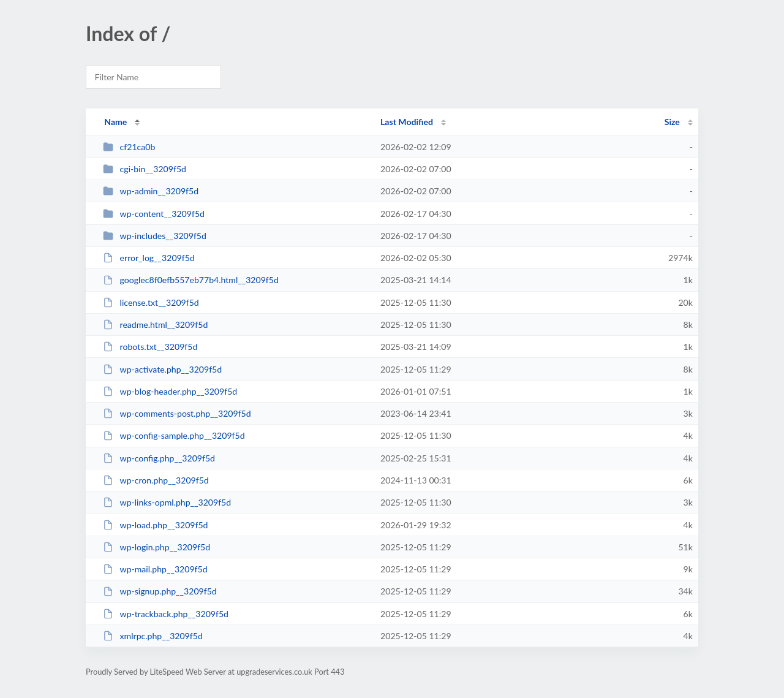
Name (115, 122)
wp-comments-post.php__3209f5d (177, 413)
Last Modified (407, 122)
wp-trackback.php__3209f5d (166, 614)
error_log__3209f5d (149, 258)
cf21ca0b (129, 147)
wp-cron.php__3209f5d (156, 480)
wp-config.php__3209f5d (159, 458)
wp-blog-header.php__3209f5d (170, 391)
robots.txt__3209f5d (150, 347)
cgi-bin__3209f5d (145, 169)
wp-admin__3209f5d (151, 191)
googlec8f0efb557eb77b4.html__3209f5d (191, 280)
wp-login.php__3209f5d (156, 547)
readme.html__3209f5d (155, 324)
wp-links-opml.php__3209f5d (167, 502)
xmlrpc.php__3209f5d (153, 636)
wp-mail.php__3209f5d (155, 569)
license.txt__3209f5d (151, 302)
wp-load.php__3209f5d (155, 525)
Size (672, 122)
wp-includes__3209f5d (155, 236)
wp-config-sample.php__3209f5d (174, 435)
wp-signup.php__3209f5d (160, 591)
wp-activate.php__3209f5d (162, 369)
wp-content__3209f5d (154, 214)
